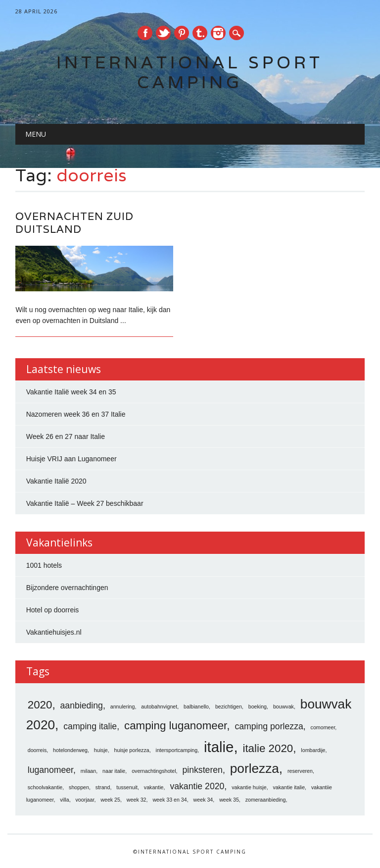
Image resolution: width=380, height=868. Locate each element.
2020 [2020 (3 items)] (40, 705)
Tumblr (200, 33)
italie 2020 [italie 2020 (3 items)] (268, 748)
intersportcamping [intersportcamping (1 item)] (177, 750)
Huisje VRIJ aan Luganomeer (71, 459)
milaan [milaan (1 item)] (88, 771)
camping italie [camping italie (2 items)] (90, 726)
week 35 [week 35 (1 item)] (229, 800)
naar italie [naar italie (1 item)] (114, 771)
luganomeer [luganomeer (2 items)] (50, 770)
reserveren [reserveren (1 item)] (300, 771)
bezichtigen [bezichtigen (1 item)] (229, 706)
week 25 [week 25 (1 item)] (110, 800)
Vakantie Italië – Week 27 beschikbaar (85, 503)
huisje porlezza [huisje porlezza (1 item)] (132, 750)
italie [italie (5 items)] (219, 747)
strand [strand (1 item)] (103, 787)
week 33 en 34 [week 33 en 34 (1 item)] (169, 800)
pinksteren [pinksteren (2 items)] (202, 770)
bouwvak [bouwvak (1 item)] (284, 706)
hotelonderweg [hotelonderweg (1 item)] (70, 750)
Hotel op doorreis (53, 610)
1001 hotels (44, 565)
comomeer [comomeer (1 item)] (323, 727)
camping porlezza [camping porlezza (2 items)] (269, 726)
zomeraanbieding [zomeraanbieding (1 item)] (266, 800)
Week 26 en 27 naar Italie (66, 436)
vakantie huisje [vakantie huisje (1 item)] (249, 787)
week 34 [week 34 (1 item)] (203, 800)
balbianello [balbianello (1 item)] (196, 706)
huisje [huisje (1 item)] (101, 750)
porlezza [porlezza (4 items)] (255, 768)
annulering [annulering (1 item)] (123, 706)
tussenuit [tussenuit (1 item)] (127, 787)
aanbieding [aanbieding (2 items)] (82, 705)
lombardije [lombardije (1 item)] (313, 750)
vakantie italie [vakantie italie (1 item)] (289, 787)
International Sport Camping (190, 72)
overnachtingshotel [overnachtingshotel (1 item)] (154, 771)
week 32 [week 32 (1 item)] (137, 800)
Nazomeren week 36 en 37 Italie (76, 414)
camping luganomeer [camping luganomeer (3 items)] (175, 726)
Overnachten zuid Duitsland (74, 223)
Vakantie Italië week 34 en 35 (71, 392)
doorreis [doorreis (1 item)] (37, 750)
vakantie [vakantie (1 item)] (154, 787)
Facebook (145, 33)
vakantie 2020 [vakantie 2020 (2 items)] (197, 786)
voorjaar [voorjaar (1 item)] (85, 800)
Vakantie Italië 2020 (56, 481)
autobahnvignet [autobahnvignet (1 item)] (159, 706)
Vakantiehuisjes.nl (54, 632)
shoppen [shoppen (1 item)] (79, 787)
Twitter (163, 33)
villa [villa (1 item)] (64, 800)
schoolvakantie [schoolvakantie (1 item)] (45, 787)
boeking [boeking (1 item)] (258, 706)
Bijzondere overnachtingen (67, 588)
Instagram (218, 33)
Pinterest (182, 33)
